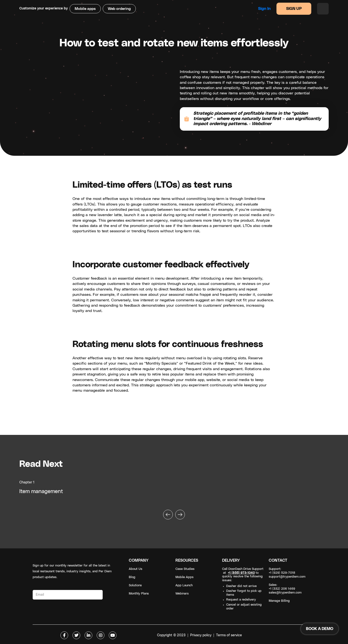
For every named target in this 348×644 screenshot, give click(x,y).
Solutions (135, 585)
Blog (132, 577)
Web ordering (119, 9)
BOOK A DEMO (320, 629)
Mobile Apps (185, 577)
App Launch (184, 585)
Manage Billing (279, 601)
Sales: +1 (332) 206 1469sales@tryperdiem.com (285, 589)
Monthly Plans (139, 594)
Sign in (264, 9)
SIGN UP (294, 9)
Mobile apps (85, 9)
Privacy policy (201, 635)
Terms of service (229, 635)
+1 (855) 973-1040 (241, 573)
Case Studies (185, 569)
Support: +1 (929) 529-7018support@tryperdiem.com (287, 573)
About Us (136, 569)
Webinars (182, 594)
